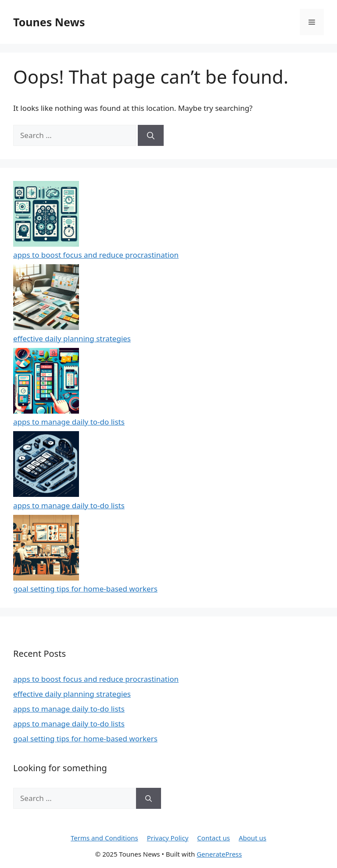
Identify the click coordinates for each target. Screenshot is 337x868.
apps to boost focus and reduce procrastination (96, 255)
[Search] (151, 135)
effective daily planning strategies (72, 338)
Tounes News (49, 22)
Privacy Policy (168, 838)
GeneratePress (219, 854)
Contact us (213, 838)
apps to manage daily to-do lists (69, 422)
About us (253, 838)
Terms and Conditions (104, 838)
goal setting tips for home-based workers (85, 589)
